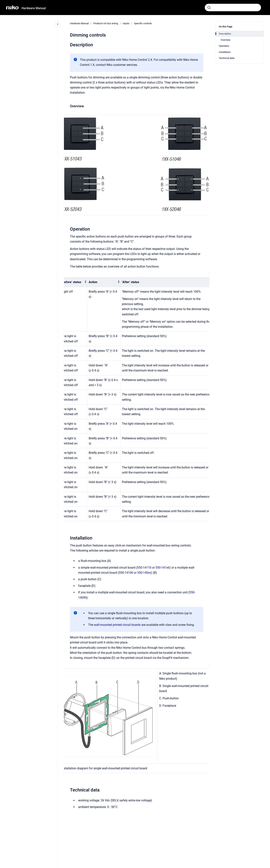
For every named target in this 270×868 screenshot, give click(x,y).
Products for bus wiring (106, 23)
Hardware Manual (34, 8)
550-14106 (126, 573)
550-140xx (144, 573)
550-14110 (144, 568)
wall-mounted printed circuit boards (117, 625)
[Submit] (209, 8)
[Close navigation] (58, 24)
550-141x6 (162, 568)
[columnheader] (74, 282)
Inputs (126, 23)
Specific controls (143, 23)
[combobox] (233, 8)
